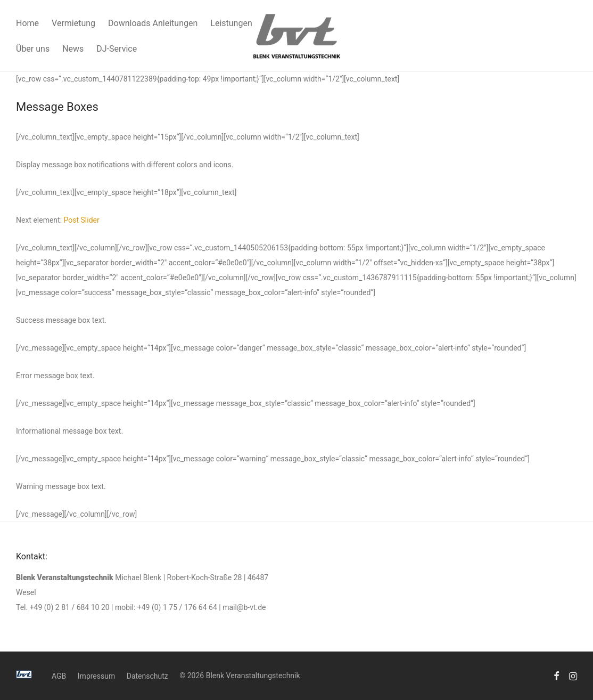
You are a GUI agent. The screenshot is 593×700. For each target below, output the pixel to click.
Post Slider (82, 220)
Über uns (33, 49)
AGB (59, 676)
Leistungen (231, 23)
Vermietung (73, 23)
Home (27, 23)
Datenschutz (147, 676)
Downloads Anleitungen (153, 23)
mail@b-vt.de (244, 607)
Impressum (96, 676)
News (73, 49)
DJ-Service (117, 49)
